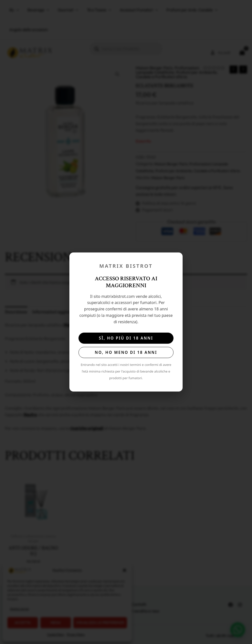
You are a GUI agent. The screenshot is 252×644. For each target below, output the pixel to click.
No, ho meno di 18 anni (126, 352)
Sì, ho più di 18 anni (126, 338)
